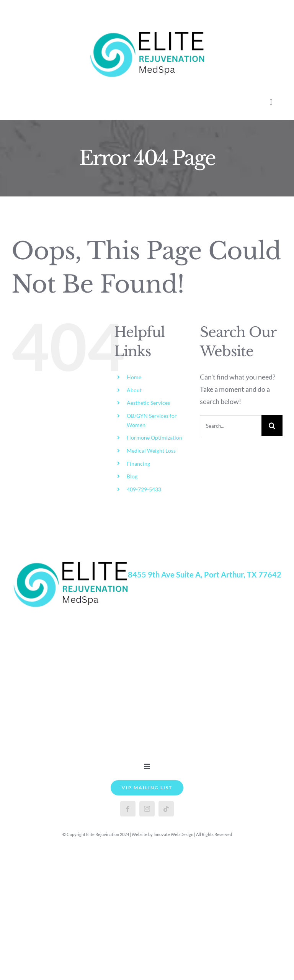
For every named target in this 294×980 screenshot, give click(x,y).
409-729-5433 (144, 489)
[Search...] (231, 426)
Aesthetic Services (148, 403)
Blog (132, 476)
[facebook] (128, 809)
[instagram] (147, 809)
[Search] (272, 426)
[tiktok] (166, 809)
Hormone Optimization (154, 438)
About (134, 390)
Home (134, 377)
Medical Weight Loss (151, 451)
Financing (138, 464)
